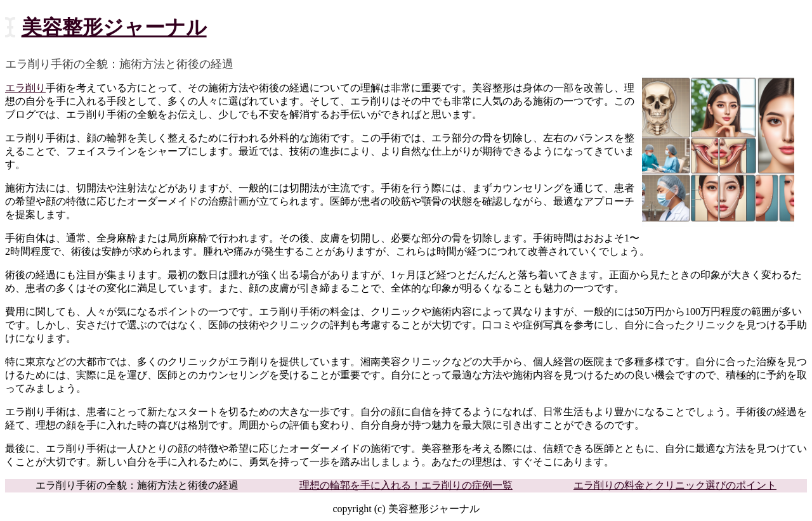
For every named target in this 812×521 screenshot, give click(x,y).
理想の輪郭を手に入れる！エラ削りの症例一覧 (406, 485)
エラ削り (25, 88)
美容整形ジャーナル (114, 27)
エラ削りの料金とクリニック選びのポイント (675, 485)
